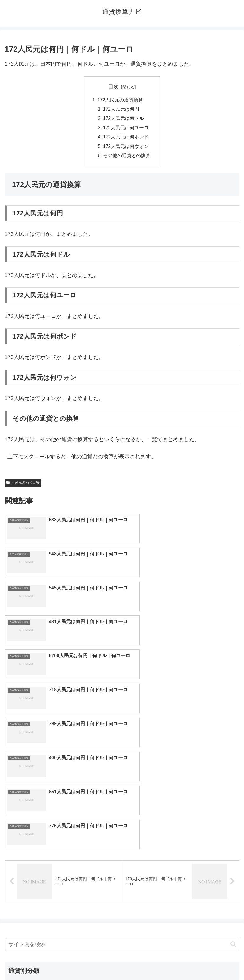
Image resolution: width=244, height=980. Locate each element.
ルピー (180, 882)
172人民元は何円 (121, 109)
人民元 (64, 833)
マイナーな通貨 (180, 892)
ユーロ (64, 823)
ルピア (64, 882)
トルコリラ (180, 863)
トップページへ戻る (62, 961)
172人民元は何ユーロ (126, 129)
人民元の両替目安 (23, 485)
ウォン (180, 833)
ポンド (180, 823)
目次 (113, 87)
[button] (233, 769)
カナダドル (64, 853)
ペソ (64, 872)
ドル (180, 814)
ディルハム (64, 863)
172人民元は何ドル (124, 119)
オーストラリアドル (180, 843)
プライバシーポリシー (182, 961)
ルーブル (64, 892)
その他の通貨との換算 (127, 157)
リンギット (180, 872)
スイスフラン (180, 853)
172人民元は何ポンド (126, 138)
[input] (122, 769)
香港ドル (64, 843)
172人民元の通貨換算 (120, 100)
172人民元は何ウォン (126, 148)
